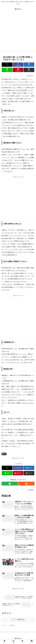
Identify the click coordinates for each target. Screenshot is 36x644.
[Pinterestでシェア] (18, 70)
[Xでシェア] (7, 65)
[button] (29, 70)
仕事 (4, 454)
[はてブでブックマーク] (29, 65)
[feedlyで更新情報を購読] (10, 484)
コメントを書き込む (18, 619)
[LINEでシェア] (7, 70)
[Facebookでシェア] (18, 65)
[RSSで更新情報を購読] (26, 484)
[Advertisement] (18, 32)
